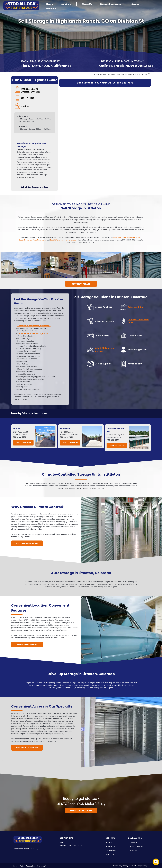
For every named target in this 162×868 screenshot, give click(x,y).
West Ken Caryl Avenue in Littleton (128, 237)
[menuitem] (51, 4)
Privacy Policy (19, 866)
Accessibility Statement (36, 866)
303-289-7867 (66, 437)
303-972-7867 (113, 440)
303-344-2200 (20, 437)
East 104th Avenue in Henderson (64, 240)
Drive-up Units (135, 307)
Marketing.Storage (140, 866)
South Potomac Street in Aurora (32, 240)
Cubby (125, 866)
